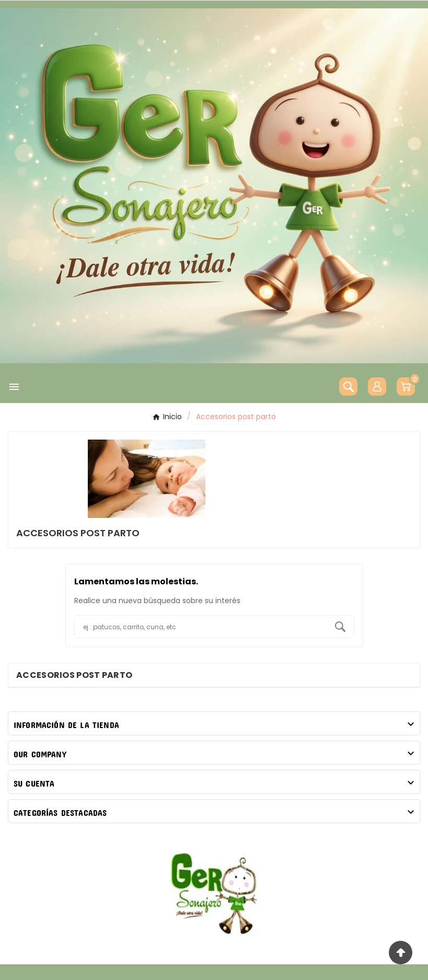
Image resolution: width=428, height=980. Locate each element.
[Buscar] (201, 627)
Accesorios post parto (74, 675)
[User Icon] (377, 387)
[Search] (340, 627)
